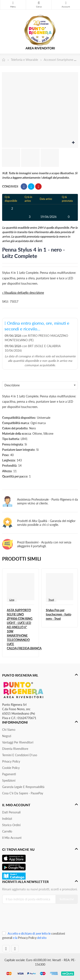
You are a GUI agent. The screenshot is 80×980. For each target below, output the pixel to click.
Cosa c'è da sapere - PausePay (23, 793)
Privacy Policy (11, 761)
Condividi (24, 187)
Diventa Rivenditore (15, 749)
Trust (51, 600)
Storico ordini (11, 825)
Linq (12, 600)
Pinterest (38, 187)
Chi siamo (9, 730)
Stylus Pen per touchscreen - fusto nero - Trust (59, 614)
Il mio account (12, 838)
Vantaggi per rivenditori (18, 742)
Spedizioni (9, 780)
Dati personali (11, 812)
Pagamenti (9, 774)
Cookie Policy (11, 768)
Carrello (7, 831)
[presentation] (31, 919)
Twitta (31, 187)
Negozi (7, 736)
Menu (13, 3)
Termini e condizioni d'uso (20, 755)
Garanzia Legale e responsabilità (23, 787)
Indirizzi (7, 819)
